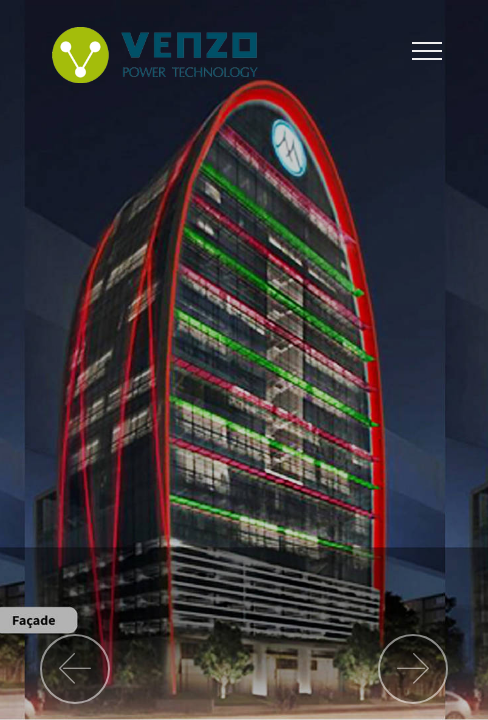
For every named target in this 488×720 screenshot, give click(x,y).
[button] (75, 669)
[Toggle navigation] (427, 50)
